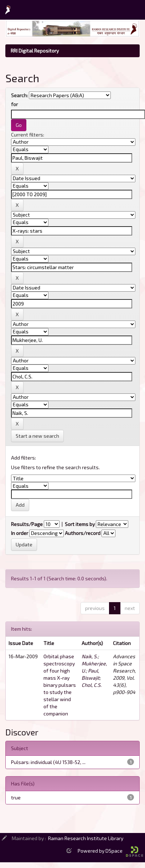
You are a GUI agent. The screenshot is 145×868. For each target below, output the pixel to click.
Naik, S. (90, 656)
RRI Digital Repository (35, 51)
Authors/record (83, 533)
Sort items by (80, 524)
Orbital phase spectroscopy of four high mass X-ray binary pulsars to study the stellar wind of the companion (60, 685)
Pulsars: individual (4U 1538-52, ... (48, 762)
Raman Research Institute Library (86, 838)
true (16, 797)
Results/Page (27, 524)
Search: (19, 95)
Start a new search (37, 436)
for (14, 104)
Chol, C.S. (92, 685)
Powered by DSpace (110, 851)
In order (20, 533)
